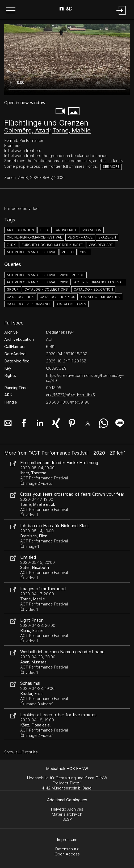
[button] (11, 11)
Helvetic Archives (67, 809)
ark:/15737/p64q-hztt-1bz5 (70, 395)
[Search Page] (66, 9)
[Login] (121, 15)
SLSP (67, 819)
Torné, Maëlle (72, 130)
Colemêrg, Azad (27, 130)
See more (111, 167)
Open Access (67, 854)
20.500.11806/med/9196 (68, 402)
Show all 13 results (21, 752)
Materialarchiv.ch (67, 814)
